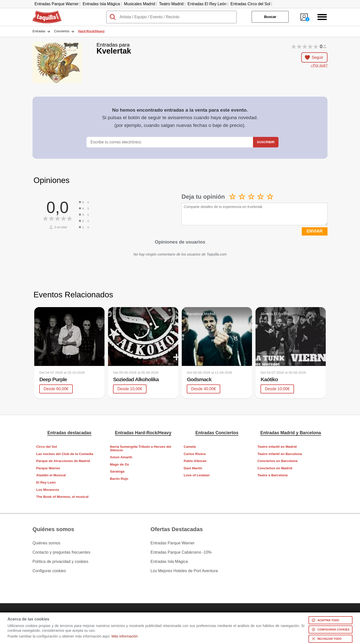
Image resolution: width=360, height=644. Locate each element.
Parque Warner (48, 468)
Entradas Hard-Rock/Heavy (143, 433)
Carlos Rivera (195, 454)
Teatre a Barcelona (273, 475)
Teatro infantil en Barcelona (280, 454)
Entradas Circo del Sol (250, 4)
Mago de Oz (119, 464)
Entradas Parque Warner (56, 4)
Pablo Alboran (195, 461)
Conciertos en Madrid (275, 468)
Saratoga (117, 471)
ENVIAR (315, 231)
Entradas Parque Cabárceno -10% (181, 552)
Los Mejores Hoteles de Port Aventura (184, 571)
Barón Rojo (119, 479)
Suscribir (266, 142)
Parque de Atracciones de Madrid (63, 461)
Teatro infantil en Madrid (277, 447)
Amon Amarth (121, 457)
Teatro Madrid (171, 4)
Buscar (270, 17)
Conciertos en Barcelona (277, 461)
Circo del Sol (47, 447)
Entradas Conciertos (217, 433)
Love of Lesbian (197, 475)
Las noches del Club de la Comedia (65, 454)
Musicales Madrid (139, 4)
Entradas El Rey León (207, 4)
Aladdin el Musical (51, 475)
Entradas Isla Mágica (101, 4)
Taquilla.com (44, 13)
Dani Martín (193, 468)
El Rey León (46, 482)
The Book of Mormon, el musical (62, 497)
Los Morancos (48, 490)
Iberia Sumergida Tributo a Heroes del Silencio (141, 448)
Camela (190, 447)
